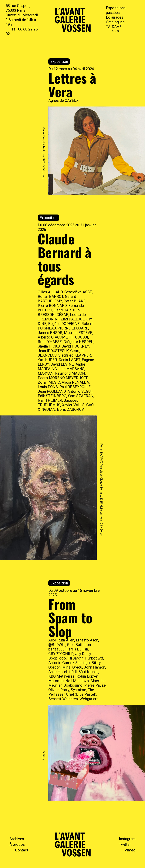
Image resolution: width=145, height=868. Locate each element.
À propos (17, 844)
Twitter (125, 844)
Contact (22, 850)
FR (118, 31)
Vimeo (130, 850)
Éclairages (115, 17)
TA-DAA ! (113, 27)
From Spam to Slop (70, 617)
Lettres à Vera (72, 84)
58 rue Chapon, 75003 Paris (18, 8)
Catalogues (115, 22)
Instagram (127, 839)
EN (113, 31)
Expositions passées (116, 10)
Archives (17, 839)
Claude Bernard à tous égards (64, 259)
